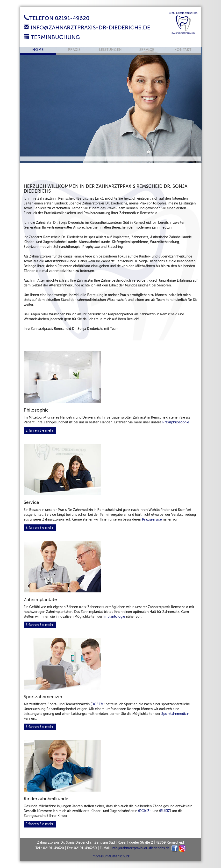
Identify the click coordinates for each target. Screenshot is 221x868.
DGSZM (98, 704)
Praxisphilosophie (176, 422)
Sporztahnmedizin (175, 714)
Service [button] (147, 50)
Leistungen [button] (110, 50)
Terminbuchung (52, 37)
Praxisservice (152, 519)
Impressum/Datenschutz (110, 856)
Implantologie (114, 617)
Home (38, 50)
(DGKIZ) (144, 811)
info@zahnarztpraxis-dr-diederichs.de (87, 27)
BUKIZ (165, 811)
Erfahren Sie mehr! (40, 431)
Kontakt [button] (183, 50)
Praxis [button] (74, 50)
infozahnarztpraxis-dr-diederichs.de (141, 848)
